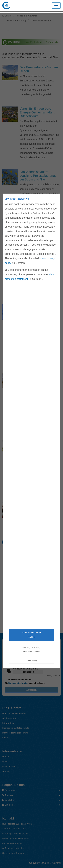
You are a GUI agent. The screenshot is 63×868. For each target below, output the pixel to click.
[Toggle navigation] (56, 5)
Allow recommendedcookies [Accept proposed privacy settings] (31, 635)
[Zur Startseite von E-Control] (6, 5)
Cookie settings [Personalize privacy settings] (32, 660)
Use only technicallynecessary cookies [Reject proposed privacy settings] (32, 649)
